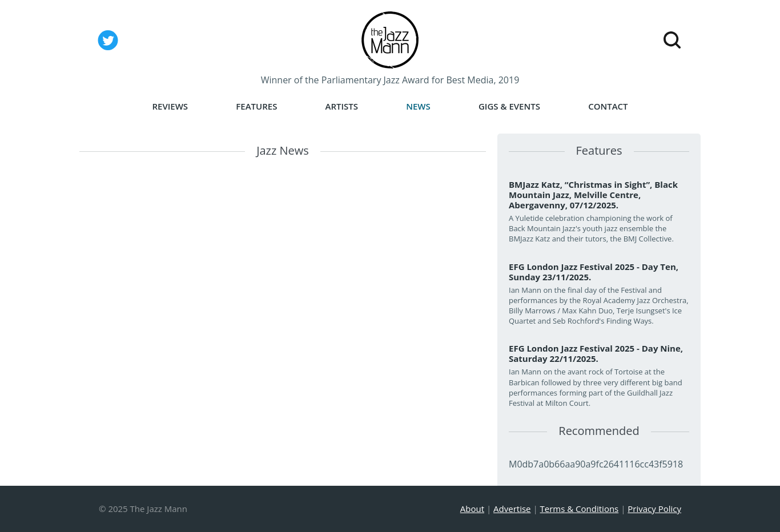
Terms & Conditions (580, 509)
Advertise (512, 509)
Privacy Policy (654, 509)
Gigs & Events (509, 106)
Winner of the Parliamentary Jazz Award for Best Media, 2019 (390, 80)
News (418, 106)
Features (256, 106)
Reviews (170, 106)
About (472, 509)
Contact (608, 106)
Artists (342, 106)
